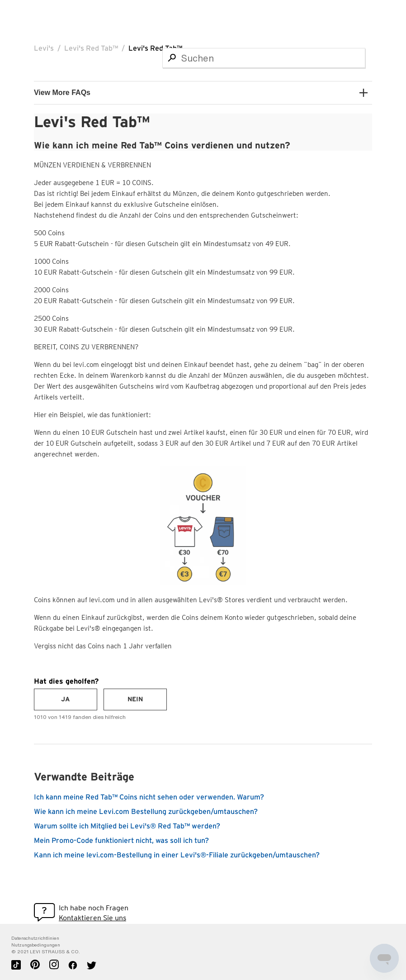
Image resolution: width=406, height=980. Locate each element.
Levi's (44, 48)
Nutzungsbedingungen (36, 945)
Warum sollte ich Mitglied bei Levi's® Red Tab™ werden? (127, 826)
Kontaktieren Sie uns (92, 918)
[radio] (66, 699)
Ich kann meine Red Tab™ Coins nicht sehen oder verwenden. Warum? (149, 797)
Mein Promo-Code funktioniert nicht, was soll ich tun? (121, 841)
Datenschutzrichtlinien (35, 938)
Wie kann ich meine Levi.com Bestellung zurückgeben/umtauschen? (146, 812)
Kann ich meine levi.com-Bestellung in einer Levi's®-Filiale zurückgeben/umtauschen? (177, 855)
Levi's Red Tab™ (91, 48)
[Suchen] (264, 58)
